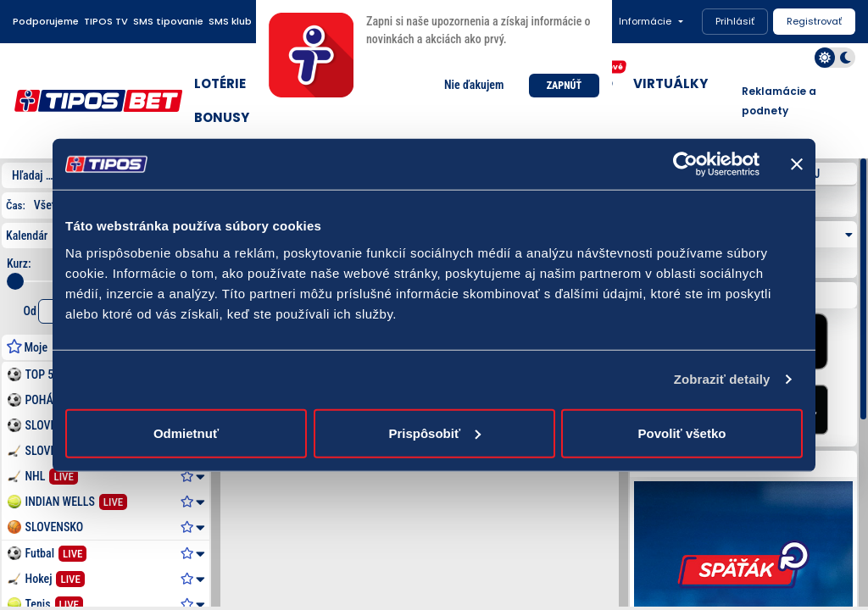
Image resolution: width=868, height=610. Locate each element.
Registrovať (814, 21)
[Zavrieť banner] (797, 164)
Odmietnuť (186, 433)
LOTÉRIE (220, 83)
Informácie (645, 21)
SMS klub (230, 21)
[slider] (15, 281)
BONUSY (222, 117)
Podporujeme (46, 21)
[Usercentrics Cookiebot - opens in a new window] (685, 164)
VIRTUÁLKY (670, 83)
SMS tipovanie (168, 21)
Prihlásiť (735, 21)
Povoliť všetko (682, 433)
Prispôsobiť (434, 433)
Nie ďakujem (474, 85)
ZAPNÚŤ (564, 86)
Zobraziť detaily (722, 379)
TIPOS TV (106, 21)
